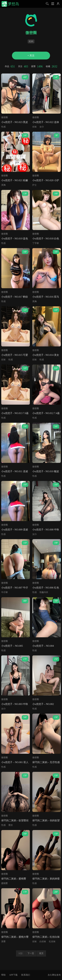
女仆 (42, 127)
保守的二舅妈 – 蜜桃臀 (14, 879)
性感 (3, 127)
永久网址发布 (54, 975)
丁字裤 (36, 243)
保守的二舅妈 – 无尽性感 (46, 762)
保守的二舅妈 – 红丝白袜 (46, 937)
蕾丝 (11, 825)
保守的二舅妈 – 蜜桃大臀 (15, 937)
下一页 (31, 953)
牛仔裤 (5, 592)
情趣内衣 (44, 592)
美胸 (3, 185)
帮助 (3, 975)
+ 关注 (31, 55)
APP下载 (13, 975)
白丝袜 (43, 942)
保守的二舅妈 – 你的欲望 (46, 820)
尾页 (41, 953)
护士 (34, 185)
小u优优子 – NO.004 (43, 646)
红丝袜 (52, 942)
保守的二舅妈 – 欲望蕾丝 (15, 820)
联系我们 (26, 975)
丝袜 (34, 127)
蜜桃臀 (5, 883)
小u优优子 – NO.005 (12, 646)
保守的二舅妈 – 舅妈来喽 (46, 879)
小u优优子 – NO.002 (43, 704)
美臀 (3, 942)
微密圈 (5, 117)
